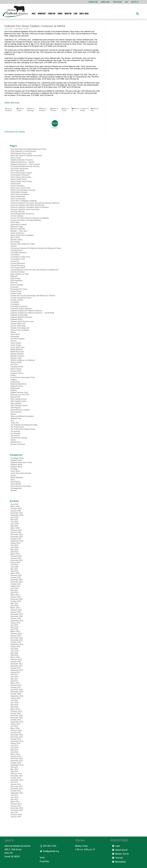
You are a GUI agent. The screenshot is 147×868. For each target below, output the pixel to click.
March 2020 (15, 608)
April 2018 (14, 655)
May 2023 (14, 550)
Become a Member (18, 229)
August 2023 (15, 543)
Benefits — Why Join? (19, 231)
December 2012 (17, 776)
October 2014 (16, 739)
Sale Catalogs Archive (19, 405)
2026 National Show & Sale (21, 153)
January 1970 (16, 817)
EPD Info (14, 283)
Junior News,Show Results (21, 473)
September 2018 (17, 644)
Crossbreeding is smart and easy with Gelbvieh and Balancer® (35, 270)
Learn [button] (76, 14)
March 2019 (15, 631)
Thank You (15, 423)
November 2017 (17, 666)
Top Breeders (16, 433)
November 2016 (17, 692)
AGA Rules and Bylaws (19, 169)
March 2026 (15, 506)
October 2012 (16, 778)
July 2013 (14, 767)
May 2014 (14, 750)
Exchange (14, 287)
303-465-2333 (48, 846)
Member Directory (17, 356)
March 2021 (15, 595)
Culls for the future (18, 272)
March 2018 (15, 657)
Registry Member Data (19, 393)
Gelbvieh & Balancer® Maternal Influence (26, 311)
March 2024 (15, 528)
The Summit (15, 431)
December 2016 (17, 690)
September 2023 (17, 541)
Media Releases (17, 349)
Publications (15, 382)
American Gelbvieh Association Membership (27, 205)
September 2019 (17, 621)
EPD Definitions (17, 281)
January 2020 (16, 612)
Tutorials (118, 858)
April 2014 (14, 752)
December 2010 (17, 808)
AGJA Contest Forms (19, 179)
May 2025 (14, 519)
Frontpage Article (17, 458)
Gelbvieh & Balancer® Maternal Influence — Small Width (32, 313)
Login (116, 846)
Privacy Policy (16, 371)
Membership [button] (42, 14)
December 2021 (17, 580)
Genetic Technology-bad (20, 328)
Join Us (13, 341)
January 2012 (16, 784)
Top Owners (15, 436)
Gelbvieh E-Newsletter (19, 315)
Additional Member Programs (22, 160)
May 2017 (14, 679)
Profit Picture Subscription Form (23, 377)
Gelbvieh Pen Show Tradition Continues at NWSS (35, 26)
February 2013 (16, 774)
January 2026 (16, 511)
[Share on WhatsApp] (33, 110)
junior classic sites (18, 347)
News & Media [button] (84, 14)
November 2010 (17, 810)
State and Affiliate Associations (22, 416)
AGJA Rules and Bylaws (20, 194)
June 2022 (15, 567)
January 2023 (16, 558)
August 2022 (15, 562)
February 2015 (16, 731)
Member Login (16, 358)
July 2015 (14, 726)
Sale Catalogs (16, 403)
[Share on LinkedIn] (56, 110)
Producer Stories (17, 373)
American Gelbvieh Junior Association (25, 209)
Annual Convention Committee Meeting (26, 220)
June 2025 (15, 517)
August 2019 (15, 623)
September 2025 (17, 515)
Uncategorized (16, 488)
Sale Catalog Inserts (18, 401)
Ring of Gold (15, 397)
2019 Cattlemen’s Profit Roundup (23, 151)
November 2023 (17, 537)
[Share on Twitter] (22, 110)
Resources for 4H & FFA (20, 395)
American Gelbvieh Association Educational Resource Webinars (35, 203)
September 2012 (17, 780)
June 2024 (15, 524)
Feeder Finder (16, 291)
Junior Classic (16, 343)
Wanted (14, 490)
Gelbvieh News (16, 460)
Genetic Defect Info (18, 324)
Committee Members (19, 253)
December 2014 (17, 735)
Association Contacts (19, 225)
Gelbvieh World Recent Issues (22, 321)
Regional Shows (17, 386)
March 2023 (15, 554)
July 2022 (14, 565)
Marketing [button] (68, 14)
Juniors (13, 475)
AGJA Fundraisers (18, 186)
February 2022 (16, 575)
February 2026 (16, 509)
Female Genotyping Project (21, 298)
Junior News (15, 471)
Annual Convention (18, 444)
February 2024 (16, 530)
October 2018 (16, 642)
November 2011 (17, 789)
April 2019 (14, 629)
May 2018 (14, 653)
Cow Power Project (18, 268)
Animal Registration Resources (22, 214)
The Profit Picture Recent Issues (23, 429)
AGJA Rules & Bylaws (19, 192)
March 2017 (15, 683)
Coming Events (16, 250)
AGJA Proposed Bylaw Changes (23, 190)
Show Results (19, 29)
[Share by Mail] (95, 110)
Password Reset (17, 367)
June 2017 (15, 677)
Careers (14, 246)
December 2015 (17, 715)
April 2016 (14, 707)
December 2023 (17, 534)
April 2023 (14, 552)
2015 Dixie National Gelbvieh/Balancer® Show (28, 149)
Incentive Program (18, 339)
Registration (15, 388)
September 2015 (17, 722)
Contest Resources (18, 263)
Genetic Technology (18, 326)
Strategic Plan (16, 418)
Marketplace (119, 862)
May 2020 (14, 603)
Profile (13, 375)
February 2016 (16, 711)
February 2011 (16, 804)
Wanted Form (16, 442)
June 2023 (15, 547)
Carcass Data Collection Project (23, 244)
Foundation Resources (19, 306)
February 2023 (16, 556)
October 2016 (16, 694)
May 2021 (14, 590)
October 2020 (16, 601)
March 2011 (15, 802)
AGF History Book (17, 171)
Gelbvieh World (16, 319)
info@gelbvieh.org (49, 851)
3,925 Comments (9, 29)
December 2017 (17, 664)
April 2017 (14, 681)
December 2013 (17, 759)
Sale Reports (16, 408)
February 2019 (16, 634)
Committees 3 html (18, 259)
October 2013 (16, 763)
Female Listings (17, 300)
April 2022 (14, 571)
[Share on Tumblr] (67, 110)
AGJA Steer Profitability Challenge (24, 201)
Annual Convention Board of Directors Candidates (30, 218)
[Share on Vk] (76, 110)
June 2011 (15, 797)
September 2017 (17, 670)
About (34, 14)
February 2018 (16, 659)
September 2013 (17, 765)
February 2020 (16, 610)
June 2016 (15, 703)
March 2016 (15, 709)
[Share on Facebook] (11, 110)
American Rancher (18, 212)
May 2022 (14, 569)
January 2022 (16, 578)
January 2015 (16, 733)
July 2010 (14, 812)
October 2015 (16, 720)
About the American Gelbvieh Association (26, 156)
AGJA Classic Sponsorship (21, 177)
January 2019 (16, 636)
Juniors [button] (60, 14)
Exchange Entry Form (19, 289)
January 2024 (16, 532)
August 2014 (15, 743)
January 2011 (16, 806)
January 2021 (16, 597)
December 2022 (17, 560)
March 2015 (15, 728)
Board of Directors (18, 233)
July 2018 (14, 649)
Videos (13, 440)
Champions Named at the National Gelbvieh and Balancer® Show (36, 248)
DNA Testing (15, 278)
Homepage (15, 337)
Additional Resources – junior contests (25, 164)
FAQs (127, 2)
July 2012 (14, 782)
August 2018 (15, 647)
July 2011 (14, 795)
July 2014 (14, 746)
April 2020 (14, 606)
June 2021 (15, 588)
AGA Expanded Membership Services (25, 166)
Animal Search (105, 2)
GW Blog (14, 469)
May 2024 (14, 526)
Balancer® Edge (17, 227)
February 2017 (16, 685)
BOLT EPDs (15, 237)
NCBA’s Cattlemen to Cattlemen (23, 360)
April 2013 (14, 771)
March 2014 (15, 754)
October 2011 (16, 791)
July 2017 (14, 675)
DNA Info (14, 276)
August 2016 (15, 698)
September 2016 (17, 696)
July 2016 (14, 700)
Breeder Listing (93, 2)
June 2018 (15, 651)
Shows (13, 414)
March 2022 (15, 573)
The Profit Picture (17, 427)
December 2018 (17, 638)
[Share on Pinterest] (45, 110)
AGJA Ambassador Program (21, 173)
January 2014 (16, 756)
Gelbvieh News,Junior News (21, 462)
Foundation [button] (52, 14)
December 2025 (17, 513)
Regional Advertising (18, 384)
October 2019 (16, 618)
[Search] (122, 14)
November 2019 (17, 616)
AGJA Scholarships (18, 197)
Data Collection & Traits (20, 274)
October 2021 (16, 584)
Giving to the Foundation (20, 330)
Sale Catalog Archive (19, 399)
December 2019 (17, 614)
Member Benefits (17, 354)
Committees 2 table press (20, 257)
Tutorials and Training (19, 438)
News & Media (16, 362)
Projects (14, 380)
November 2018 (17, 640)
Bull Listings (15, 242)
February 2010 (16, 815)
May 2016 (14, 705)
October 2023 (16, 539)
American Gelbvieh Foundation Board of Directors (30, 207)
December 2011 (17, 787)
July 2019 (14, 625)
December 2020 (17, 599)
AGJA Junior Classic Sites (21, 188)
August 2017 (15, 672)
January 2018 (16, 662)
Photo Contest (16, 369)
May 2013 (14, 769)
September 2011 (17, 793)
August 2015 (15, 724)
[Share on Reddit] (86, 110)
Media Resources (17, 352)
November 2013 (17, 761)
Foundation (15, 302)
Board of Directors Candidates (22, 235)
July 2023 (14, 545)
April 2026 (14, 504)
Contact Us (135, 2)
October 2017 (16, 668)
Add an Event (16, 158)
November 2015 (17, 718)
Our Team (14, 365)
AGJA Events (16, 184)
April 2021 (14, 593)
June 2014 (15, 748)
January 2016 (16, 713)
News (13, 480)
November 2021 (17, 582)
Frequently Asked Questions (21, 309)
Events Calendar (17, 285)
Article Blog (15, 222)
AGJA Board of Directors (20, 175)
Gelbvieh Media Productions (21, 317)
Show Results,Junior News (21, 486)
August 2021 (15, 586)
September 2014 (17, 741)
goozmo (28, 29)
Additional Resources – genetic (23, 162)
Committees (15, 255)
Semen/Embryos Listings (20, 410)
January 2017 (16, 687)
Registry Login (117, 2)
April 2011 (14, 799)
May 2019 (14, 627)
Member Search (120, 854)
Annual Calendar (17, 216)
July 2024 (14, 522)
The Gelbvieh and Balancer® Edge (24, 425)
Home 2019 (15, 334)
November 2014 (17, 737)
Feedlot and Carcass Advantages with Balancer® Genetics (33, 296)
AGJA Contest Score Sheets (21, 181)
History (13, 332)
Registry (14, 390)
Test (12, 421)
